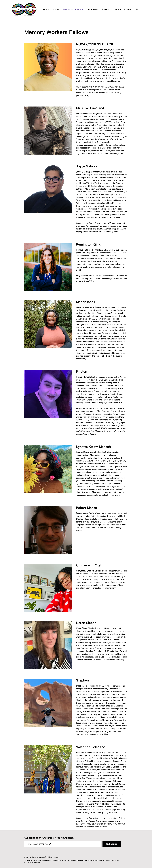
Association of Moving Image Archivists (90, 860)
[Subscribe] (112, 844)
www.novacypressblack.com (108, 81)
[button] (56, 10)
